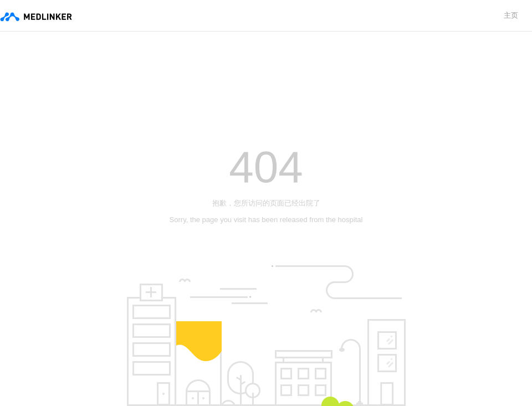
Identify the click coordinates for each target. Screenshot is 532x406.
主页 (511, 15)
